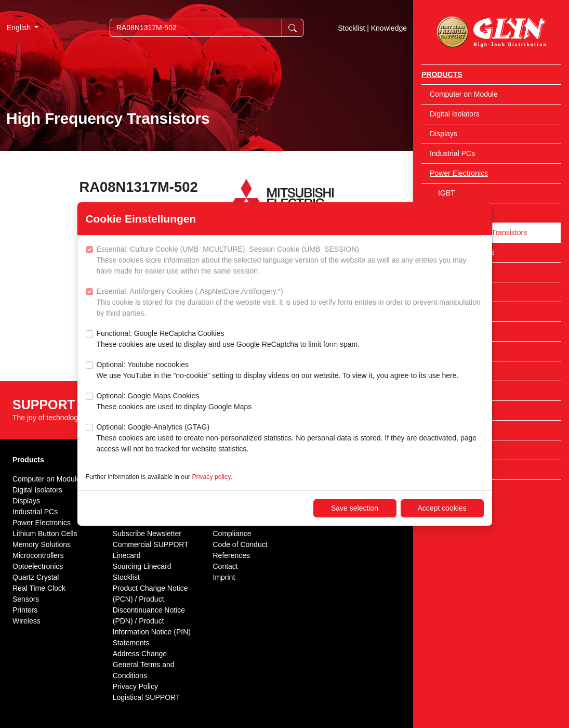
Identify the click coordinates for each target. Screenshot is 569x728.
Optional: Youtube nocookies (278, 371)
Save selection (355, 508)
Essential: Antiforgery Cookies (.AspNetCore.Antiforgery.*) (290, 303)
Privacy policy (211, 477)
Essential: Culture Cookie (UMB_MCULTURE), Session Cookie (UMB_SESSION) (290, 261)
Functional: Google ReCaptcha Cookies (228, 340)
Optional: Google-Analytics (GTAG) (290, 439)
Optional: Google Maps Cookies (174, 402)
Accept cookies (442, 508)
